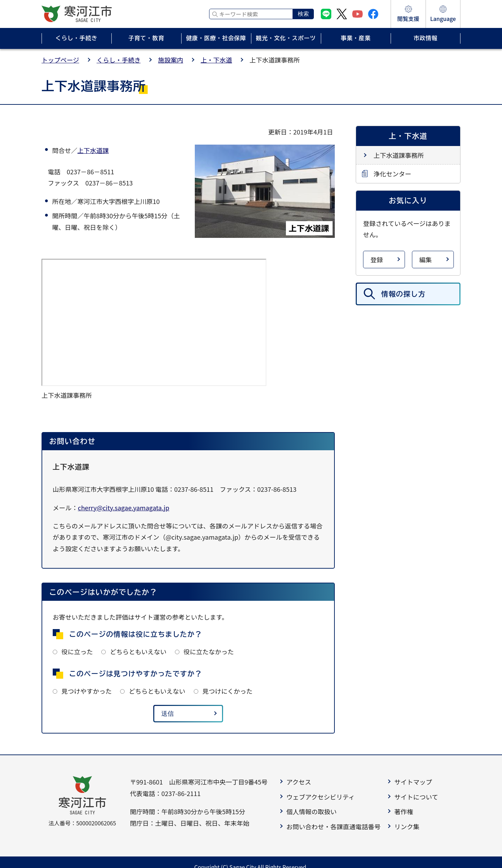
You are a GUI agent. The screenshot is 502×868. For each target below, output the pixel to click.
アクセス (299, 782)
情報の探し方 (403, 294)
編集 (426, 260)
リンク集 (407, 826)
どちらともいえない (138, 651)
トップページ (60, 60)
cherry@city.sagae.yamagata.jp (124, 508)
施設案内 (171, 60)
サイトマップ (413, 782)
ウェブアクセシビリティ (320, 797)
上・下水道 (216, 60)
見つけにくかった (228, 691)
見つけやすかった (87, 691)
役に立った (77, 651)
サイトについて (416, 797)
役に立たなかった (209, 651)
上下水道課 (93, 150)
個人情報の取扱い (311, 811)
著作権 (404, 811)
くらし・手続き (119, 60)
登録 (377, 260)
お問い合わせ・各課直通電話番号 (333, 826)
